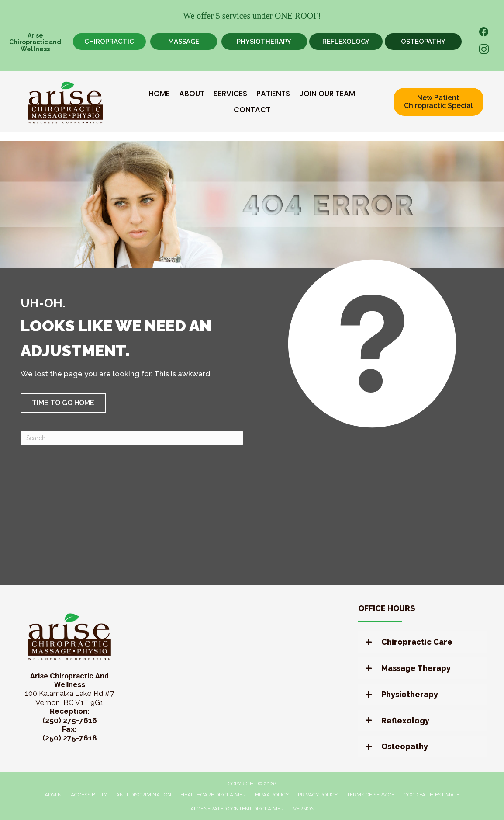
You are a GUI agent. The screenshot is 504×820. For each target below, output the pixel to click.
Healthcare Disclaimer (213, 795)
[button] (63, 403)
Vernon (304, 809)
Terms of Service (371, 795)
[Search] (132, 438)
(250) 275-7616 (70, 720)
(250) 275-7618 (70, 738)
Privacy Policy (318, 795)
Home (159, 94)
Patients (273, 94)
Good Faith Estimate (432, 795)
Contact (252, 110)
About (192, 94)
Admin (53, 795)
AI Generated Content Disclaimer (237, 809)
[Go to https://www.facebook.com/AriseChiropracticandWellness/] (484, 33)
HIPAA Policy (272, 795)
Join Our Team (327, 94)
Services (230, 94)
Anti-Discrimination (144, 795)
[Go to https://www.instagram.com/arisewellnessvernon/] (484, 50)
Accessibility (89, 795)
